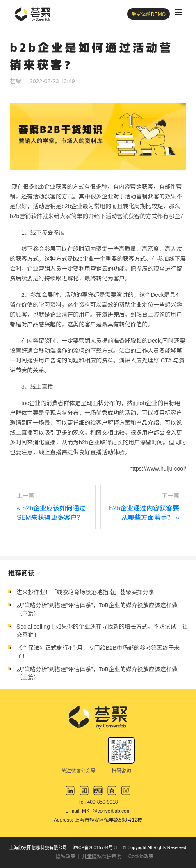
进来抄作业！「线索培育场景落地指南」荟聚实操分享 (85, 592)
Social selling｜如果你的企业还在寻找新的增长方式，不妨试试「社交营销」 (102, 631)
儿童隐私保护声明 (102, 857)
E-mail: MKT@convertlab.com (98, 811)
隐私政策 (66, 857)
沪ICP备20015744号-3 (95, 848)
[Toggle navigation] (179, 12)
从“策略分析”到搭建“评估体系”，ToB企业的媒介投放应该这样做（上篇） (97, 673)
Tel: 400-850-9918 (98, 802)
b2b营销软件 (26, 216)
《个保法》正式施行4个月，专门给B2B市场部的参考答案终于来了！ (98, 652)
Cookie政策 (141, 857)
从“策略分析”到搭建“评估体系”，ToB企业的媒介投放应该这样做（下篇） (97, 609)
